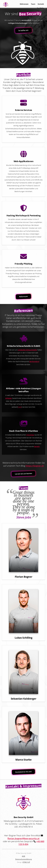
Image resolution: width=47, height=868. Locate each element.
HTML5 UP (26, 862)
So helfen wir (24, 30)
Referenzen (24, 296)
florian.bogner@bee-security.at (23, 838)
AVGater (9, 398)
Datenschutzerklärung (24, 859)
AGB (23, 856)
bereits (37, 446)
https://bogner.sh (35, 466)
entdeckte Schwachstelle (27, 350)
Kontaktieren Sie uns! (24, 772)
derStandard (34, 361)
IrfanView (30, 435)
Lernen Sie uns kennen (24, 474)
